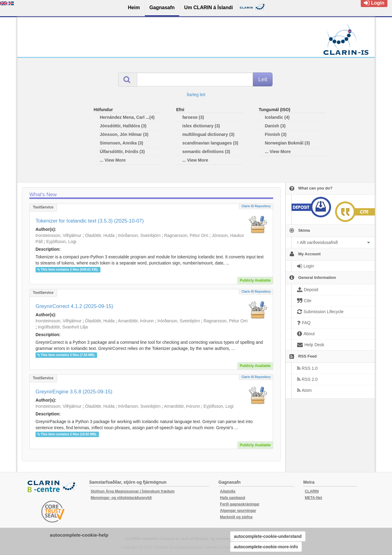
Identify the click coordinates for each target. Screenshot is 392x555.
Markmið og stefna (236, 517)
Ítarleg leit (196, 95)
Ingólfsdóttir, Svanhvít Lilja (63, 327)
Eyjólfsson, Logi (61, 242)
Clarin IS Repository (256, 206)
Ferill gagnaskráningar (240, 504)
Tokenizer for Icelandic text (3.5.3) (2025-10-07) (90, 221)
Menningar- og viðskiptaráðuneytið (121, 498)
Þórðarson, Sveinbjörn (139, 235)
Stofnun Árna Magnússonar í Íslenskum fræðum (133, 491)
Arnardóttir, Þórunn (136, 321)
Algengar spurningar (238, 511)
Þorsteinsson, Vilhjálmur (58, 235)
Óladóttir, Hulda (100, 235)
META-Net (313, 498)
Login (374, 3)
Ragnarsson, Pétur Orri (186, 235)
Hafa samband (232, 498)
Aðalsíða (228, 491)
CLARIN (312, 491)
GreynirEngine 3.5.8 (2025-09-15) (74, 392)
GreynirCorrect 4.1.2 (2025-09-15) (74, 306)
